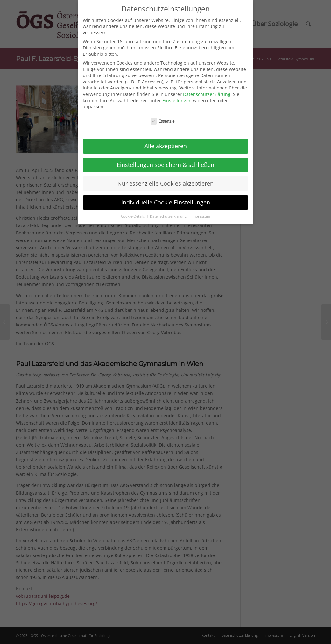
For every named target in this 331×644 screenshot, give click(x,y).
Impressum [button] (201, 212)
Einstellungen (177, 97)
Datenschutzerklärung (207, 90)
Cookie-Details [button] (133, 212)
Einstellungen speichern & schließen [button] (165, 161)
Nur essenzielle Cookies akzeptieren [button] (165, 180)
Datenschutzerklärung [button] (169, 212)
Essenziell (164, 117)
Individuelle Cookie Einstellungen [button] (166, 198)
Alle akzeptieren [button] (166, 142)
